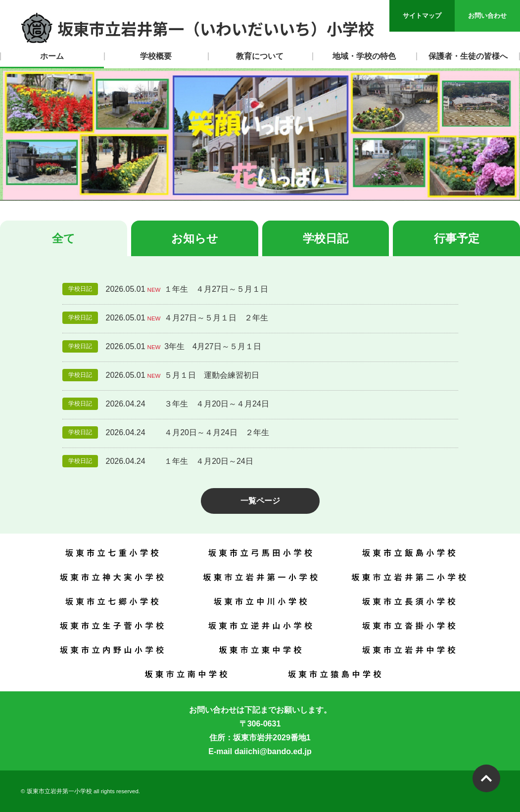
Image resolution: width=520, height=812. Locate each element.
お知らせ (195, 238)
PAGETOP (486, 778)
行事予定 (457, 238)
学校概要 (156, 56)
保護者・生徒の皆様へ (468, 56)
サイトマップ (422, 16)
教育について (260, 56)
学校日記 (326, 238)
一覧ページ (260, 501)
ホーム (52, 56)
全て (64, 238)
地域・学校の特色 (364, 56)
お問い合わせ (487, 16)
